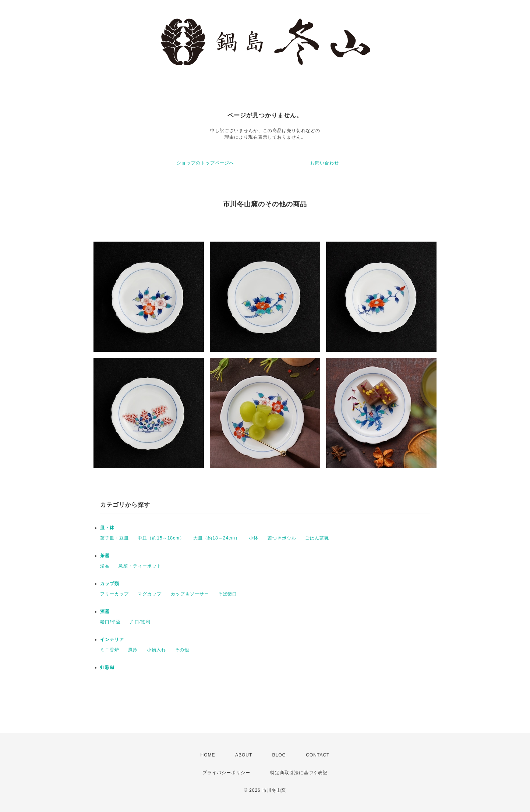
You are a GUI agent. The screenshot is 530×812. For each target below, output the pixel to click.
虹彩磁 (107, 667)
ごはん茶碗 (317, 538)
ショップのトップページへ (205, 163)
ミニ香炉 (110, 650)
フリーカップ (114, 594)
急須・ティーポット (140, 566)
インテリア (112, 640)
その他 (182, 650)
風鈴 (133, 650)
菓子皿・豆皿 (114, 538)
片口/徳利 (140, 622)
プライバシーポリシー (226, 773)
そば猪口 (227, 594)
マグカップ (150, 594)
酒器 (105, 612)
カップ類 (110, 584)
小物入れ (156, 650)
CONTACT (318, 755)
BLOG (279, 755)
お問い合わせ (325, 163)
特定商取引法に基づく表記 (299, 773)
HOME (208, 755)
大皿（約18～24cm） (217, 538)
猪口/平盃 (110, 622)
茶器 (105, 556)
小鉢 (254, 538)
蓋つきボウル (282, 538)
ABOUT (244, 755)
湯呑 (105, 566)
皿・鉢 (107, 528)
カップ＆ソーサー (190, 594)
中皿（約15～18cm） (161, 538)
